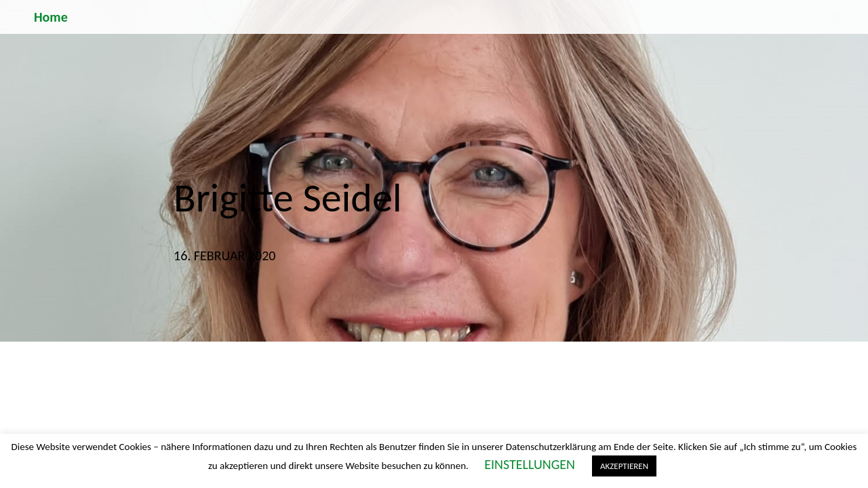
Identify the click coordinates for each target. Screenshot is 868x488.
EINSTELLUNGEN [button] (530, 464)
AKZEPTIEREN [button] (624, 466)
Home (51, 17)
